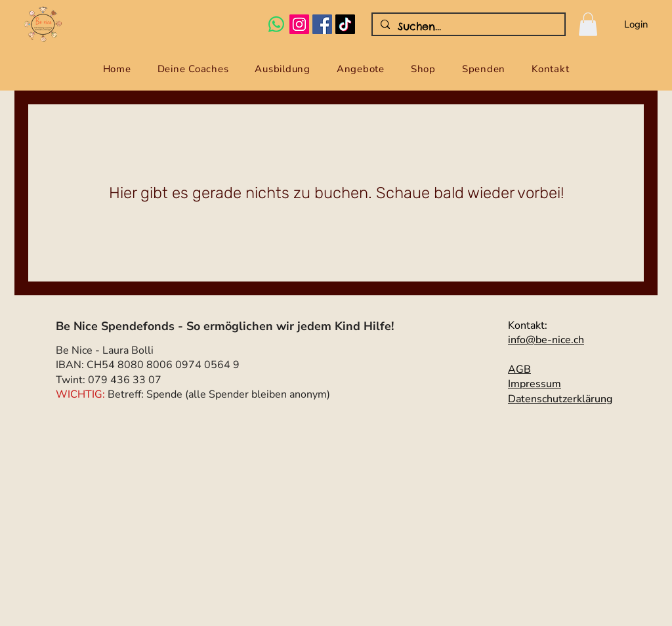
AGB (519, 369)
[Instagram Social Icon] (299, 24)
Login (636, 24)
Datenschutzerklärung (560, 399)
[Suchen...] (467, 26)
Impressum (535, 384)
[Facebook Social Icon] (322, 24)
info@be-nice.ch (546, 340)
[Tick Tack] (345, 24)
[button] (588, 24)
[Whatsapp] (276, 24)
